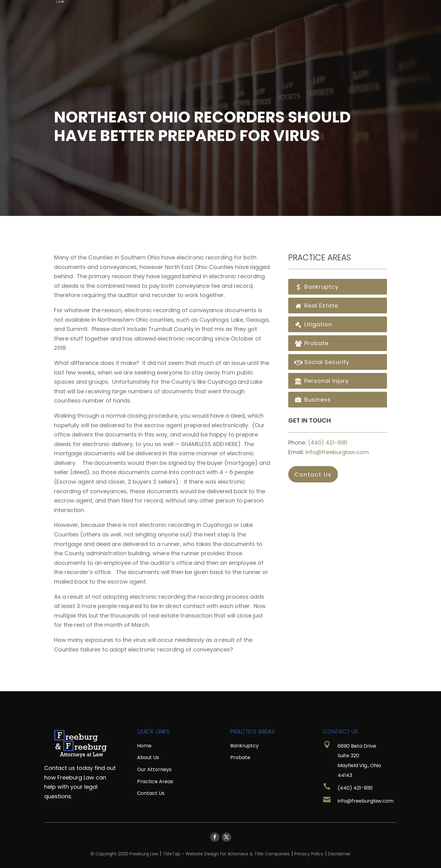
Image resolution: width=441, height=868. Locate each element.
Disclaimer (339, 854)
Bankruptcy (316, 287)
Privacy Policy (309, 854)
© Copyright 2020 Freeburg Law (124, 854)
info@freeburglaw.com (337, 452)
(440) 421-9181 (328, 442)
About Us (229, 9)
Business (313, 400)
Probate (311, 343)
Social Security (322, 362)
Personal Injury (322, 381)
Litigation (313, 324)
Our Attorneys (154, 769)
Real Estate (316, 306)
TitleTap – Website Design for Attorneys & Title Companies (226, 854)
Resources (270, 9)
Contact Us (370, 9)
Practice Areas (319, 9)
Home (201, 9)
